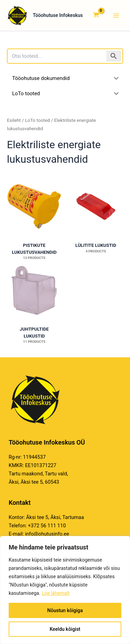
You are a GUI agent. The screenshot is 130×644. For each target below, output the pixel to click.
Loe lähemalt (56, 593)
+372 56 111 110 (47, 526)
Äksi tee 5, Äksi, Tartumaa (55, 517)
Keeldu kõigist (65, 629)
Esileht (14, 120)
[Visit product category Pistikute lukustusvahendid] (34, 206)
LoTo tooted (37, 120)
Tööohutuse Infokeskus (47, 16)
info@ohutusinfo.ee (47, 534)
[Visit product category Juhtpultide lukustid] (34, 290)
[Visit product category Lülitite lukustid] (96, 206)
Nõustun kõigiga (65, 610)
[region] (65, 590)
